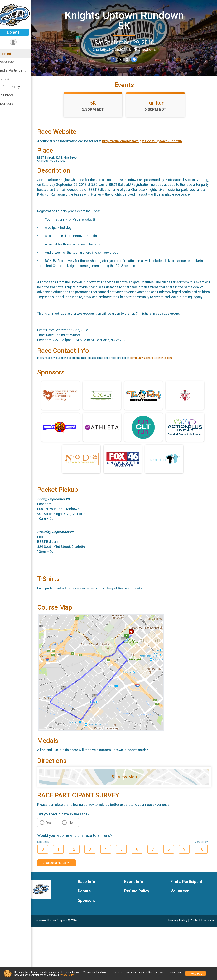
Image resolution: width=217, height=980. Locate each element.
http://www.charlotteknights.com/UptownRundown (147, 148)
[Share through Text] (136, 59)
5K (96, 109)
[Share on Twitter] (123, 59)
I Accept (195, 973)
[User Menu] (18, 42)
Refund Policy (14, 87)
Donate (18, 32)
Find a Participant (17, 70)
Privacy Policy (178, 937)
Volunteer (11, 95)
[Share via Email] (129, 59)
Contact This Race (202, 937)
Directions (149, 49)
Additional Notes (62, 879)
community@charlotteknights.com (156, 374)
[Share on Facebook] (116, 59)
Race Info (11, 54)
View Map (127, 793)
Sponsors (11, 103)
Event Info (11, 62)
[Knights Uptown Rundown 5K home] (18, 15)
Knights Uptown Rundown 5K (127, 20)
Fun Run (158, 109)
